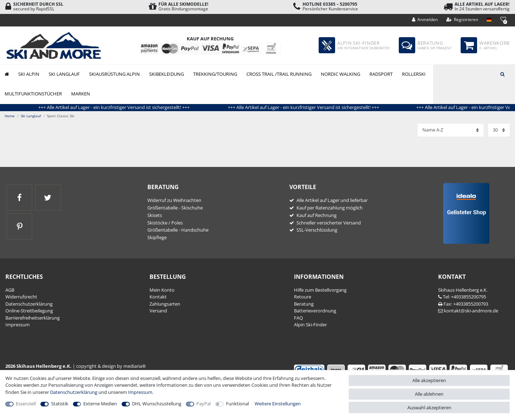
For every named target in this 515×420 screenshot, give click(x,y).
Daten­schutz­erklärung (29, 304)
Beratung (304, 304)
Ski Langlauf (64, 74)
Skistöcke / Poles (165, 223)
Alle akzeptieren (429, 380)
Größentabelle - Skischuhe (175, 208)
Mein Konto (162, 290)
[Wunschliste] (503, 19)
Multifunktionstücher (33, 94)
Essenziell (26, 404)
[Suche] (502, 74)
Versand (158, 311)
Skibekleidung (166, 74)
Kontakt (158, 297)
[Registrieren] (462, 20)
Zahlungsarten (165, 304)
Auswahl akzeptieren (429, 407)
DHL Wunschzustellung (157, 404)
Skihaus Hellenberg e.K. (463, 290)
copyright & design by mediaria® (111, 366)
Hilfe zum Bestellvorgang (320, 290)
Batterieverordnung (315, 311)
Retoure (303, 297)
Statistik (60, 404)
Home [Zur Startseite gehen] (10, 116)
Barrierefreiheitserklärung (33, 318)
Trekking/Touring (215, 74)
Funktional (237, 404)
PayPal (203, 404)
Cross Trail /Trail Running (279, 74)
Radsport (381, 74)
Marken (81, 94)
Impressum (18, 325)
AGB (10, 290)
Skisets (155, 215)
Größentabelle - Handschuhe (178, 230)
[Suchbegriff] (474, 74)
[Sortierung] (451, 130)
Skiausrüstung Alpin (114, 74)
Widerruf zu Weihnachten (174, 200)
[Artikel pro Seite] (499, 130)
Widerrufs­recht (21, 297)
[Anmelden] (425, 20)
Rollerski (414, 74)
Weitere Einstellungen (278, 404)
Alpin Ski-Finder (310, 325)
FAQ (298, 318)
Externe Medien (100, 404)
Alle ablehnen (429, 394)
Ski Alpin (29, 74)
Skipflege (157, 237)
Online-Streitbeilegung (29, 311)
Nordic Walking (340, 74)
